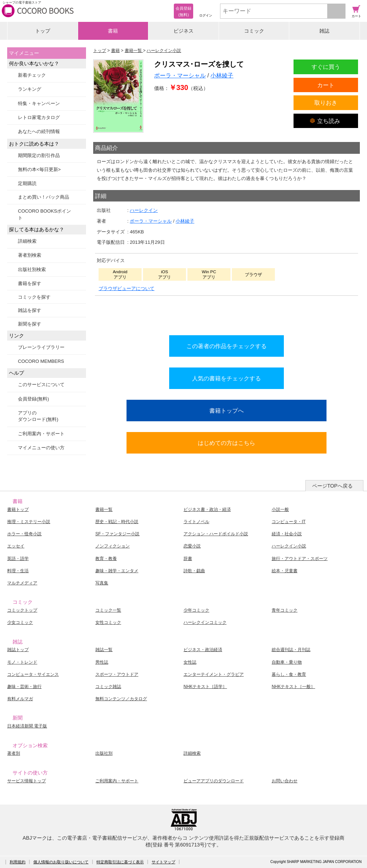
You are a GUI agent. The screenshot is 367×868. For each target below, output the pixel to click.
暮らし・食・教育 (289, 674)
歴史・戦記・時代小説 (117, 522)
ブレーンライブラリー (41, 347)
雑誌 (324, 31)
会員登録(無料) (34, 399)
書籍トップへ (227, 411)
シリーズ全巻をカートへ (227, 314)
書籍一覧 (104, 509)
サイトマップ (163, 862)
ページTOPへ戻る (332, 486)
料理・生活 (18, 571)
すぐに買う (326, 67)
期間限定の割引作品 (39, 155)
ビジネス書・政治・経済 (207, 509)
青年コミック (285, 610)
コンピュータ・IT (289, 522)
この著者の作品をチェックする (227, 346)
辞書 (188, 559)
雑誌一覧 (104, 650)
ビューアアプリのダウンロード (214, 781)
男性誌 (102, 662)
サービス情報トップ (27, 781)
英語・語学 (18, 559)
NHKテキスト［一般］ (293, 687)
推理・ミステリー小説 (29, 522)
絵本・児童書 (285, 571)
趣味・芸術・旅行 (24, 687)
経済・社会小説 (287, 534)
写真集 (102, 583)
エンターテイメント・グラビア (214, 674)
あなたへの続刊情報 (39, 131)
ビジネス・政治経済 (203, 650)
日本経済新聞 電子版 (27, 726)
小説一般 (280, 509)
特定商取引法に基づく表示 (120, 862)
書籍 (113, 31)
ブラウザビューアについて (127, 288)
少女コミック (20, 622)
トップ (43, 31)
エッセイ (16, 546)
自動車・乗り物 (287, 662)
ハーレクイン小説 (289, 546)
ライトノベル (196, 522)
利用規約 (18, 862)
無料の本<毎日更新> (39, 169)
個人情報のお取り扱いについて (61, 862)
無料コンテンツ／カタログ (121, 699)
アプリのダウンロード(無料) (38, 416)
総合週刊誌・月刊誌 (291, 650)
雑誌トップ (18, 650)
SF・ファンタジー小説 (117, 534)
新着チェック (32, 75)
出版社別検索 (32, 269)
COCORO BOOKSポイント (44, 214)
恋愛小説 (192, 546)
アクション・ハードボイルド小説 (216, 534)
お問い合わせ (285, 781)
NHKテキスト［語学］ (205, 687)
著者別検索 (30, 255)
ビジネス (183, 31)
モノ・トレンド (22, 662)
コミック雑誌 (108, 687)
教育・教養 (106, 559)
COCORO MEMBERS (41, 361)
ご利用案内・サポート (41, 434)
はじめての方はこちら (227, 443)
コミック (254, 31)
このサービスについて (41, 385)
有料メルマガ (20, 699)
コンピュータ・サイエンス (33, 674)
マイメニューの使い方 (41, 448)
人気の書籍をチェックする (227, 378)
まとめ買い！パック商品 (44, 197)
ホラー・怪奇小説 (24, 534)
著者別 (14, 753)
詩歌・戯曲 (194, 571)
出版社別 (104, 753)
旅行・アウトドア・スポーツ (300, 559)
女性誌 (190, 662)
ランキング (30, 89)
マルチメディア (22, 583)
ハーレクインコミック (205, 622)
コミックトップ (22, 610)
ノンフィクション (113, 546)
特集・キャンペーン (39, 103)
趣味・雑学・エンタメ (117, 571)
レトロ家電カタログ (39, 117)
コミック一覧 (108, 610)
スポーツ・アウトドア (117, 674)
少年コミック (196, 610)
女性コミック (108, 622)
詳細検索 (27, 241)
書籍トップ (18, 509)
